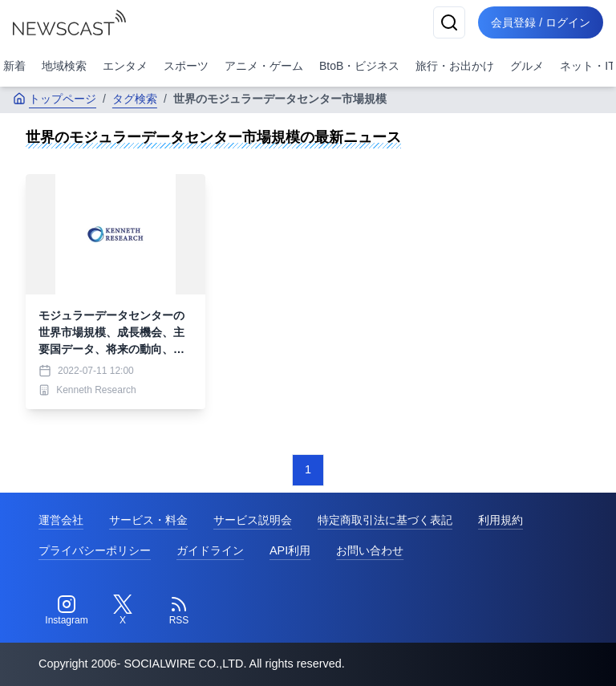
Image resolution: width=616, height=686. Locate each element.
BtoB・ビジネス (359, 66)
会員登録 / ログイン (541, 22)
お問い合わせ (370, 550)
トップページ (55, 99)
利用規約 (500, 520)
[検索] (449, 22)
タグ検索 (135, 99)
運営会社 (61, 520)
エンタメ (125, 66)
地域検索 (64, 66)
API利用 (290, 550)
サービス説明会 (253, 520)
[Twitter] (123, 611)
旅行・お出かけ (455, 66)
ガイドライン (210, 550)
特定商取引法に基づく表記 (385, 520)
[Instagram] (67, 611)
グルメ (527, 66)
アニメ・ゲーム (264, 66)
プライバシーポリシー (95, 550)
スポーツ (186, 66)
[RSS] (179, 611)
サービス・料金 (148, 520)
